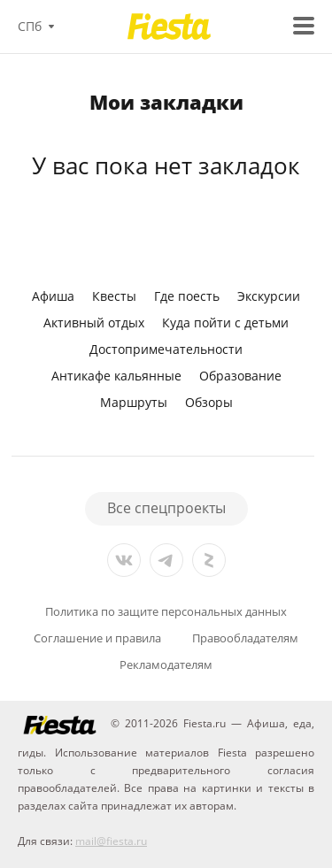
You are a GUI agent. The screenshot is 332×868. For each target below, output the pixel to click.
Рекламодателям (166, 665)
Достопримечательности (166, 349)
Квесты (114, 296)
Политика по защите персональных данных (166, 612)
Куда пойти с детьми (225, 323)
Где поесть (187, 296)
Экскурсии (269, 296)
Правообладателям (245, 638)
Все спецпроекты (166, 508)
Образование (240, 376)
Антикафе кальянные (116, 376)
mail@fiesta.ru (111, 841)
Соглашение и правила (97, 638)
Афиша (53, 296)
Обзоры (209, 402)
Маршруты (134, 402)
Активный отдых (94, 323)
